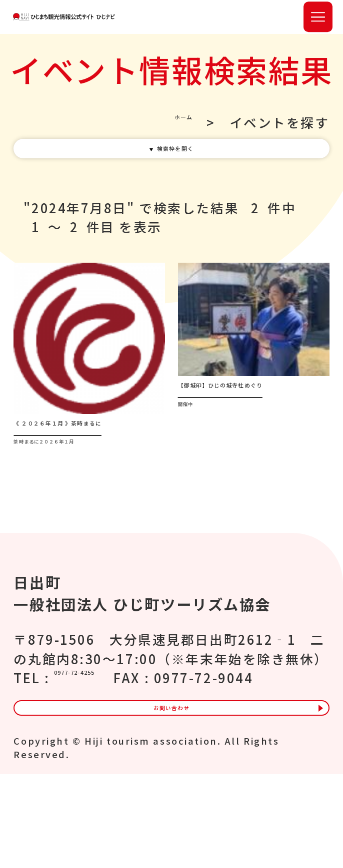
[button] (318, 22)
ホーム (171, 133)
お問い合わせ (171, 792)
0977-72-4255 (104, 733)
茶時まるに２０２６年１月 (87, 502)
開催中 (196, 464)
